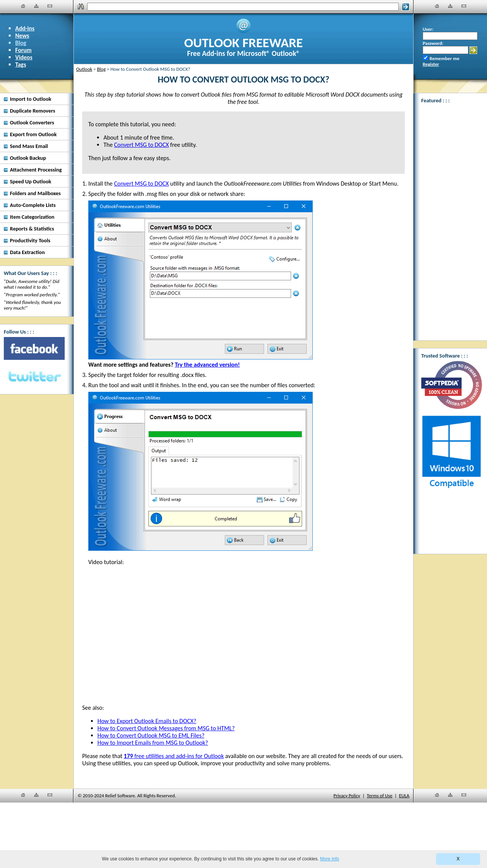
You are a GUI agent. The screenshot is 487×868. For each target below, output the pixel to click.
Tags (21, 64)
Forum (23, 50)
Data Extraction (27, 252)
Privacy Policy (347, 796)
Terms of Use (380, 796)
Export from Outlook (33, 134)
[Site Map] (37, 6)
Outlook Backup (28, 158)
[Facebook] (34, 348)
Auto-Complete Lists (33, 205)
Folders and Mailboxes (35, 193)
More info (329, 859)
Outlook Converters (32, 122)
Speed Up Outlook (31, 181)
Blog (21, 43)
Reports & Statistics (32, 229)
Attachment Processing (36, 170)
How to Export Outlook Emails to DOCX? (147, 721)
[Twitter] (34, 377)
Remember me (444, 58)
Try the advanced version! (207, 365)
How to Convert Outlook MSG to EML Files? (151, 735)
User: (428, 29)
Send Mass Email (29, 146)
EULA (404, 796)
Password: (433, 43)
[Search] (243, 7)
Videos (24, 57)
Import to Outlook (31, 99)
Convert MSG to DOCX (142, 184)
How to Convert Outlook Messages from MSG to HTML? (166, 728)
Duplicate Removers (33, 111)
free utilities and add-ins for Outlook (174, 756)
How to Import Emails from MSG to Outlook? (153, 743)
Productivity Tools (30, 240)
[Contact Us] (50, 6)
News (22, 36)
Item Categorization (32, 217)
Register (431, 64)
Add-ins (25, 28)
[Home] (23, 6)
